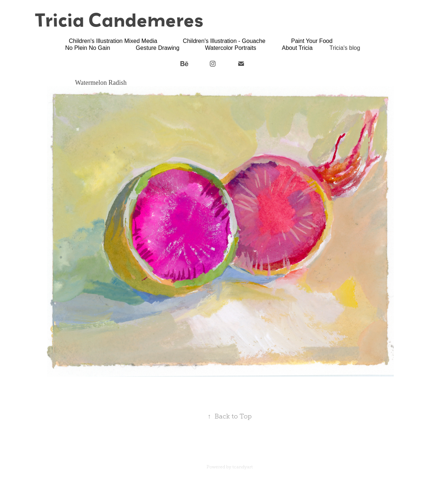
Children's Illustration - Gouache (224, 41)
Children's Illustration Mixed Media (113, 41)
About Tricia (297, 48)
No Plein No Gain (88, 48)
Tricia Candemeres (119, 19)
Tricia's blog (345, 48)
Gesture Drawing (157, 48)
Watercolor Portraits (231, 48)
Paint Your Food (312, 41)
